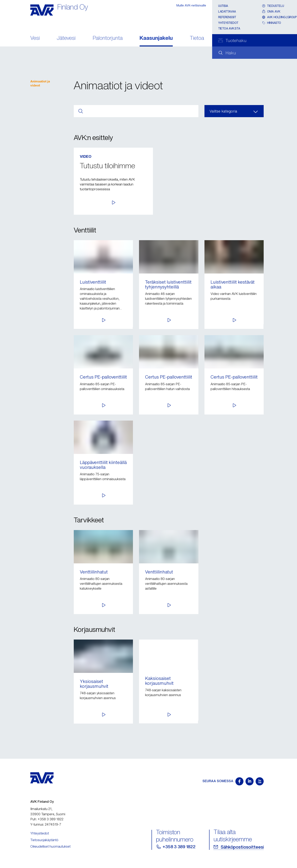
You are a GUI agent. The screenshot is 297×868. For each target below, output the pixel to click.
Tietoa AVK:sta (229, 28)
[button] (224, 202)
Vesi (35, 38)
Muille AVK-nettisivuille (191, 5)
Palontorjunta (108, 38)
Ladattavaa (227, 11)
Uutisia (223, 6)
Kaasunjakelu (156, 38)
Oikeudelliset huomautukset (50, 846)
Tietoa (197, 38)
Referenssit (227, 17)
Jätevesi (66, 38)
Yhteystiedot (228, 23)
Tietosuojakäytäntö (44, 840)
